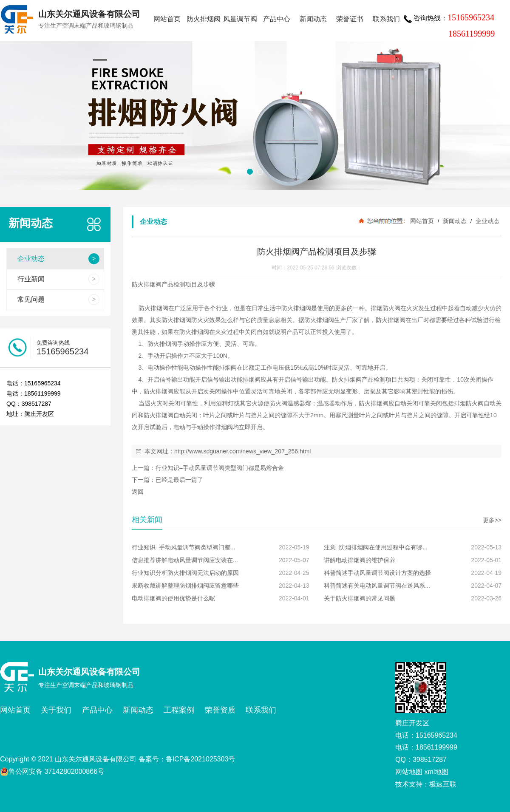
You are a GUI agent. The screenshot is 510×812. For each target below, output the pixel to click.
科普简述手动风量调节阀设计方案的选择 (377, 573)
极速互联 (443, 784)
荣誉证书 (350, 19)
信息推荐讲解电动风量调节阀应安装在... (185, 560)
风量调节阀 (240, 19)
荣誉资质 (220, 710)
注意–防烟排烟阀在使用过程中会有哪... (375, 547)
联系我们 (386, 19)
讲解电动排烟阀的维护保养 (360, 560)
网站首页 (167, 19)
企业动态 (487, 221)
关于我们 (56, 710)
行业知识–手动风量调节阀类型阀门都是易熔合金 (220, 468)
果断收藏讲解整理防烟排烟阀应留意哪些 (185, 586)
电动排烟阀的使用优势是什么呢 (173, 598)
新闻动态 (313, 19)
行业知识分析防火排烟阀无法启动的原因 (185, 573)
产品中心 (277, 19)
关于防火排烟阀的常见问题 (360, 598)
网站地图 (409, 772)
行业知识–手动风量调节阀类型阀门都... (183, 547)
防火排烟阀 (204, 19)
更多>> (492, 520)
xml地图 (436, 772)
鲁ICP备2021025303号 (201, 759)
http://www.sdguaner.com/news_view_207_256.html (242, 451)
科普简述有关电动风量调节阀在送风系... (377, 586)
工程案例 (179, 710)
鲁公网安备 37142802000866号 (52, 772)
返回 (138, 492)
